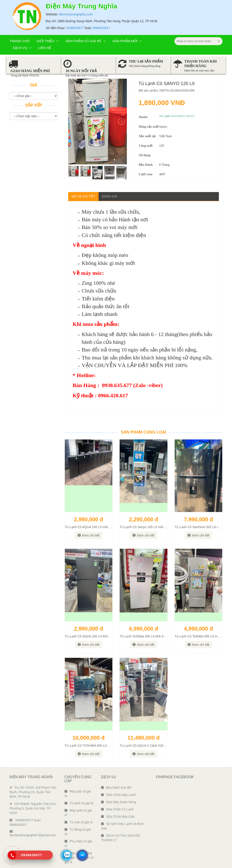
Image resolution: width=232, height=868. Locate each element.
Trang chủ (20, 41)
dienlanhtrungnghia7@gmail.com (33, 833)
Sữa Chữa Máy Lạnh (118, 795)
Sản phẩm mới (127, 41)
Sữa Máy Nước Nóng (119, 802)
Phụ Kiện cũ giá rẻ (78, 844)
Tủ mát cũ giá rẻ (79, 822)
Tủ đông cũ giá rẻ (78, 832)
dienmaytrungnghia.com (76, 14)
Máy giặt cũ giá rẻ (78, 794)
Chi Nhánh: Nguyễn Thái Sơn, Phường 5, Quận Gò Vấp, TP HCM (33, 808)
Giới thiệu (48, 41)
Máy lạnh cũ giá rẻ (78, 813)
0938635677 (75, 28)
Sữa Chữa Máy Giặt (118, 817)
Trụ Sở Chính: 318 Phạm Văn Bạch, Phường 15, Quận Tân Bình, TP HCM (33, 792)
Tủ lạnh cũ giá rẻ (79, 803)
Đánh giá (110, 196)
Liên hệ (45, 48)
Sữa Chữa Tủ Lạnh (117, 809)
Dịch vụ (22, 48)
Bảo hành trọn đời (116, 788)
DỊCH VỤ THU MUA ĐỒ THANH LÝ (121, 838)
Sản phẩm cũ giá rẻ (85, 41)
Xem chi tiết (89, 535)
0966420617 (101, 28)
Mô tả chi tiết (83, 196)
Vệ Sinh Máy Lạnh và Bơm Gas (122, 826)
